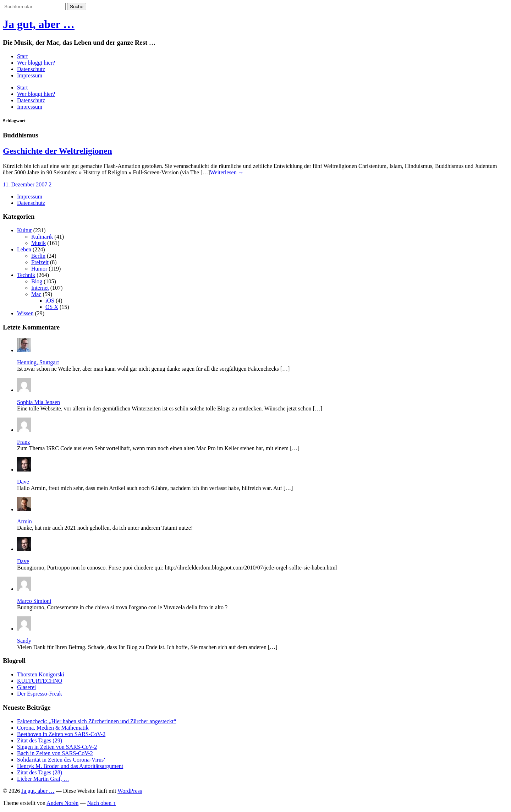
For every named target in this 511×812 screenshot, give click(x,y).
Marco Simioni (34, 601)
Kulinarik (42, 237)
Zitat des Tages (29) (40, 740)
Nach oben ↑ (101, 803)
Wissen (25, 313)
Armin (24, 521)
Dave (23, 482)
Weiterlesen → (227, 172)
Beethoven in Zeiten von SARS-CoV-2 (61, 734)
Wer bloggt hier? (36, 63)
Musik (39, 243)
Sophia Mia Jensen (39, 402)
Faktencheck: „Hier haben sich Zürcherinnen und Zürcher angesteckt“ (97, 721)
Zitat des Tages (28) (40, 772)
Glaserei (26, 687)
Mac (36, 294)
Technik (26, 275)
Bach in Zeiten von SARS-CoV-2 (55, 753)
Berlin (38, 256)
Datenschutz (31, 69)
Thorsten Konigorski (41, 674)
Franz (23, 442)
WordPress (130, 791)
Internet (40, 288)
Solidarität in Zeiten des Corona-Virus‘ (61, 760)
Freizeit (40, 262)
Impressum (30, 75)
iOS (50, 301)
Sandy (24, 641)
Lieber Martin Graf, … (43, 779)
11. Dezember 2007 (25, 184)
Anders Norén (62, 803)
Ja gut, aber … (39, 24)
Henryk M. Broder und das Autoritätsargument (70, 766)
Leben (24, 249)
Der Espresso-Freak (40, 694)
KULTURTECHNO (40, 681)
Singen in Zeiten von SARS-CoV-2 (57, 747)
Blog (37, 281)
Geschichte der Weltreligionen (57, 151)
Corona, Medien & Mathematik (53, 728)
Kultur (24, 230)
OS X (52, 307)
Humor (39, 269)
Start (22, 56)
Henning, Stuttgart (38, 362)
